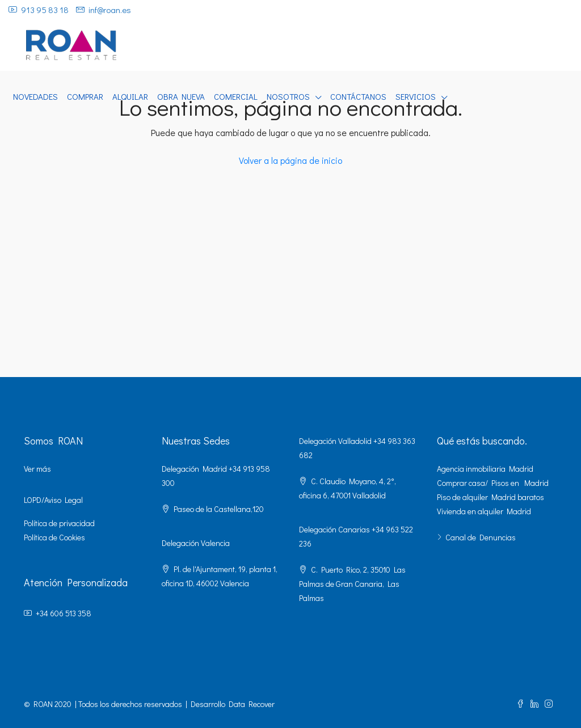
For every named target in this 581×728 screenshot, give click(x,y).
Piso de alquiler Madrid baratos (491, 497)
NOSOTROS (288, 96)
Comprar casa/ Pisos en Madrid (493, 483)
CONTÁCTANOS (358, 96)
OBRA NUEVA (181, 96)
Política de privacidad (59, 523)
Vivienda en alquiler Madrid (484, 511)
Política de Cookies (54, 537)
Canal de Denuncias (481, 537)
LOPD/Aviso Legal (53, 500)
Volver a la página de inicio (290, 160)
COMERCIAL (236, 96)
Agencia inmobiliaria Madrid (485, 469)
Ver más (37, 469)
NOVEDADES (35, 96)
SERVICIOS (416, 96)
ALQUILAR (130, 96)
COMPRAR (85, 96)
